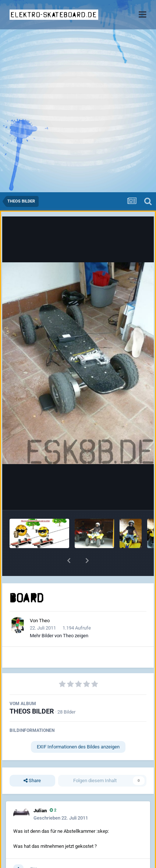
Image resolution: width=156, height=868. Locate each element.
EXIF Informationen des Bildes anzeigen (78, 747)
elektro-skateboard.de (54, 15)
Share (32, 781)
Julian (40, 811)
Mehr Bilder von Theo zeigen (59, 636)
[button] (69, 561)
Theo (44, 621)
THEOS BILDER (32, 711)
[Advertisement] (78, 111)
